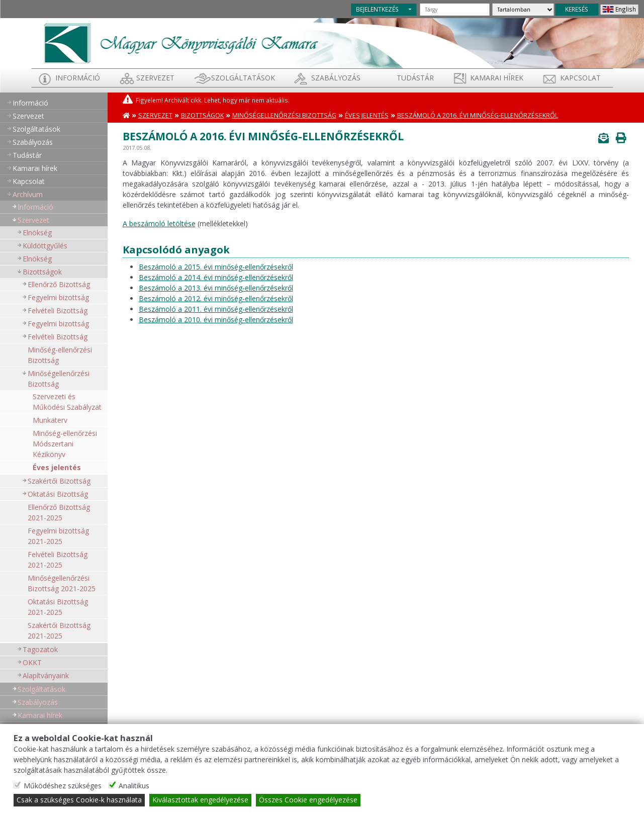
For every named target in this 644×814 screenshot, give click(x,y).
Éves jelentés (57, 467)
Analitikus (134, 786)
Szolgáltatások (243, 78)
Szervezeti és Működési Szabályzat (67, 402)
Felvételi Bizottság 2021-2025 (58, 560)
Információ (78, 78)
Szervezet (155, 78)
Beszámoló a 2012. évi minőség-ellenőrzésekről (216, 298)
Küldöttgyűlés (45, 246)
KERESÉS (577, 9)
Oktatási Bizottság (58, 494)
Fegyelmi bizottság (58, 297)
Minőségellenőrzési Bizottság (59, 379)
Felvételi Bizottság (58, 310)
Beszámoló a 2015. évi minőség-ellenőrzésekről (216, 267)
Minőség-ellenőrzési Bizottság (60, 355)
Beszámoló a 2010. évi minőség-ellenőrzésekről (216, 320)
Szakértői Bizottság (59, 481)
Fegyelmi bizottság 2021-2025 (58, 536)
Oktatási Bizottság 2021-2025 (58, 607)
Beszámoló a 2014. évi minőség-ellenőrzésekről (216, 277)
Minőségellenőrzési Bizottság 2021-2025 (62, 583)
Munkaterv (50, 420)
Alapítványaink (46, 675)
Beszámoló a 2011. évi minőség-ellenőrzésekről (216, 309)
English (626, 9)
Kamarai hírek (497, 78)
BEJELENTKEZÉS (377, 9)
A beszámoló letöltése (159, 223)
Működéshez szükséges (63, 786)
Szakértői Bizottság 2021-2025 (59, 630)
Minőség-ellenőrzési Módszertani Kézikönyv (65, 444)
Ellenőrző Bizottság (59, 284)
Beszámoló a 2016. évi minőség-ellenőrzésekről (478, 115)
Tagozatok (40, 649)
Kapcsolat (580, 78)
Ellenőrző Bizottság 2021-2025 (59, 512)
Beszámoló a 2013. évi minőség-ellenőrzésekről (216, 288)
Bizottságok (42, 272)
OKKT (32, 662)
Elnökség (37, 233)
